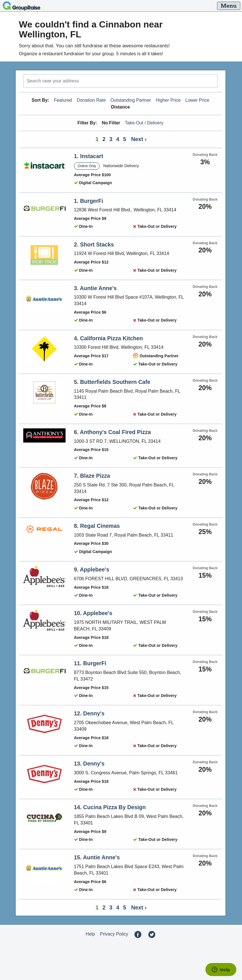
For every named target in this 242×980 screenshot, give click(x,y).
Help (90, 934)
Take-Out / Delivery (144, 123)
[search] (121, 81)
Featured (63, 100)
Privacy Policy (114, 934)
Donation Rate (91, 100)
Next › (139, 139)
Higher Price (168, 100)
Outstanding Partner (131, 100)
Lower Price (197, 100)
